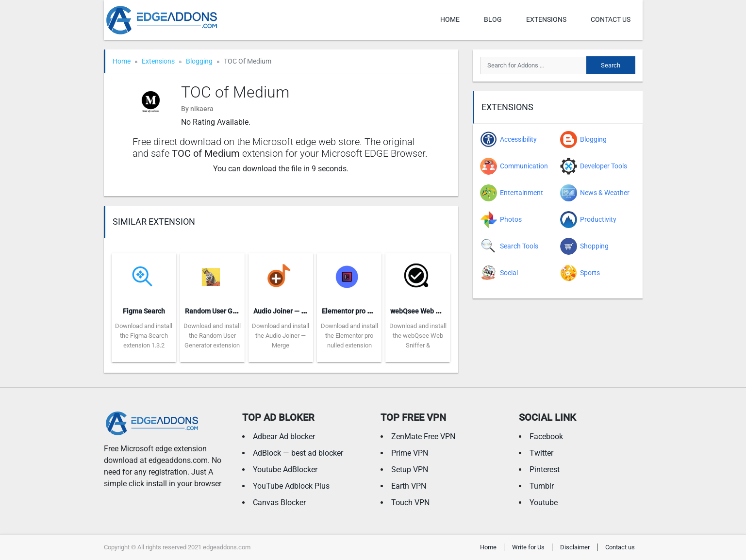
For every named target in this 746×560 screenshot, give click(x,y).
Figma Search (144, 311)
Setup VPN (410, 469)
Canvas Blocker (279, 502)
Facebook (546, 436)
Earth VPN (409, 486)
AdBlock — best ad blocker (298, 453)
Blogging (199, 61)
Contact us (611, 19)
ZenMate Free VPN (423, 436)
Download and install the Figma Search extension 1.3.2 (144, 336)
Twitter (541, 453)
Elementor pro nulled (354, 311)
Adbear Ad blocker (284, 436)
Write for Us (528, 547)
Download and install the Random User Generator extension (212, 336)
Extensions (546, 19)
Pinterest (545, 469)
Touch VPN (410, 502)
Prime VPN (410, 453)
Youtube (544, 502)
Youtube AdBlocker (285, 469)
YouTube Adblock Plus (291, 486)
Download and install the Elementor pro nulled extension (349, 336)
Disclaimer (575, 547)
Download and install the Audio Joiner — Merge (281, 336)
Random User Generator (222, 311)
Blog (493, 19)
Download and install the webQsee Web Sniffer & (418, 336)
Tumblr (542, 486)
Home (450, 19)
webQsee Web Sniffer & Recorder (441, 311)
